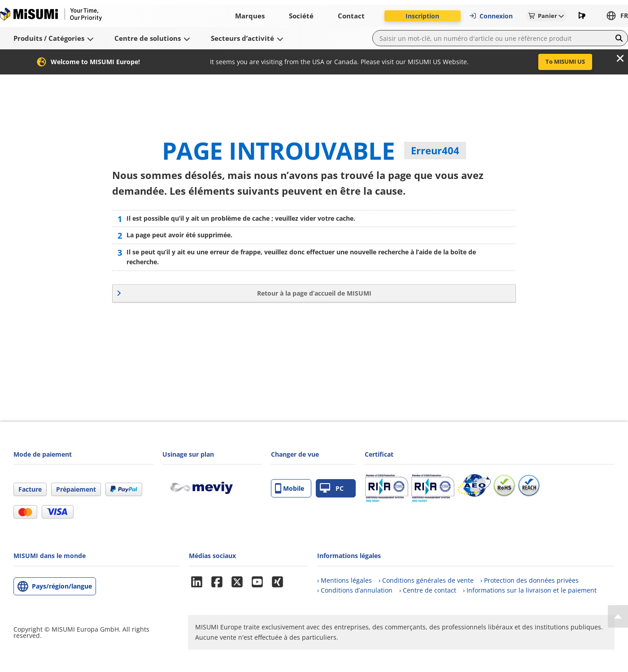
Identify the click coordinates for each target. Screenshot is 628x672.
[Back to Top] (618, 616)
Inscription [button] (422, 16)
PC (332, 488)
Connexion (491, 16)
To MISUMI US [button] (565, 61)
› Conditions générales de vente (426, 580)
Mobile (290, 488)
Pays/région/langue (62, 586)
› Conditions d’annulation (355, 590)
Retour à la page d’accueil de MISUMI (314, 293)
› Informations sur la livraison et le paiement (530, 590)
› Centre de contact (428, 590)
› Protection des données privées (530, 580)
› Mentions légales (345, 580)
